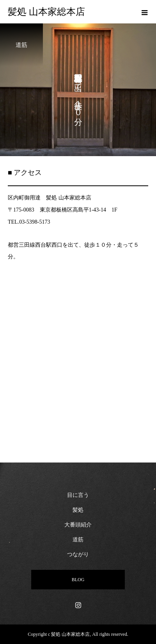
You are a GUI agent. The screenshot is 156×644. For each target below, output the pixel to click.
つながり (78, 554)
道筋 (78, 540)
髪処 (78, 510)
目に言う (78, 495)
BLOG (78, 580)
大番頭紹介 (78, 525)
